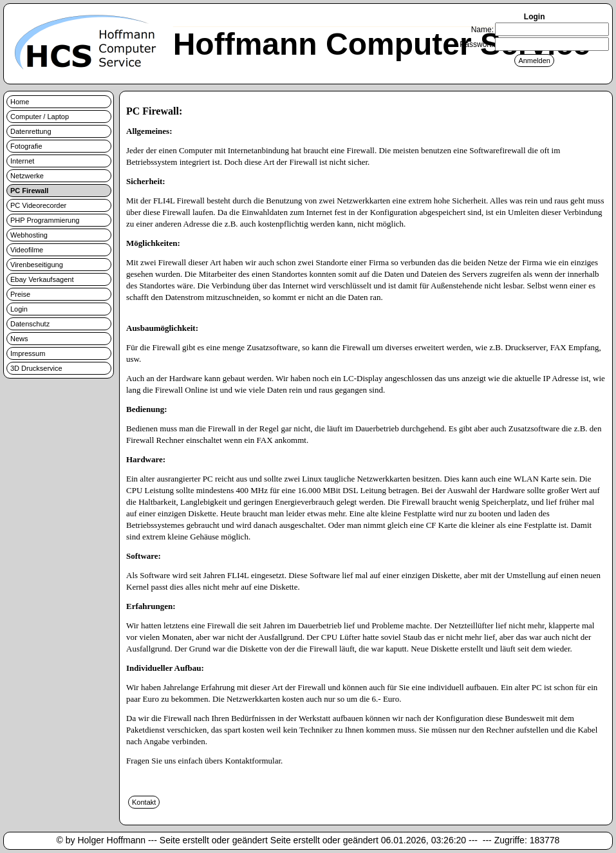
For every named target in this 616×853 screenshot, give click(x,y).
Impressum (28, 353)
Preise (20, 294)
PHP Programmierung (45, 220)
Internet (22, 161)
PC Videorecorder (38, 205)
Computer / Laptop (40, 117)
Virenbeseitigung (37, 265)
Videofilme (27, 250)
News (19, 339)
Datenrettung (31, 131)
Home (20, 102)
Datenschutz (30, 324)
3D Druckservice (36, 368)
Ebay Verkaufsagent (42, 279)
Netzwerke (27, 176)
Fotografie (26, 146)
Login (19, 309)
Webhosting (29, 235)
